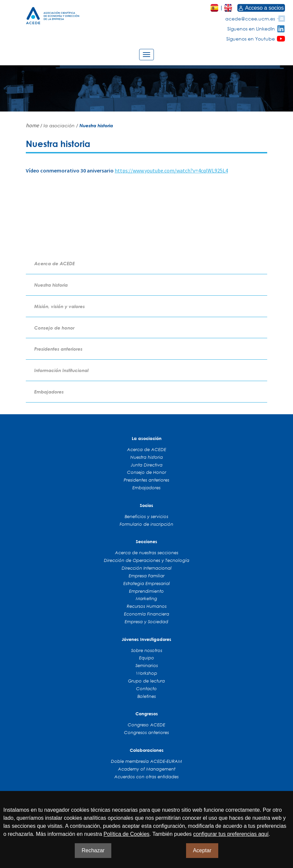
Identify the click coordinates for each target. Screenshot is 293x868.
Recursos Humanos (147, 606)
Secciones (146, 541)
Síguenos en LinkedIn (251, 29)
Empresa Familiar (147, 576)
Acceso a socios (261, 8)
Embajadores (49, 392)
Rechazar (93, 850)
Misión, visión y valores (60, 306)
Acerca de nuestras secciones (147, 553)
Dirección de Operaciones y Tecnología (147, 560)
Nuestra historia (51, 285)
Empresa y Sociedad (146, 622)
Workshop (147, 673)
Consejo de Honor (147, 472)
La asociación (147, 438)
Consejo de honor (54, 328)
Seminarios (147, 665)
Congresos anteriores (146, 732)
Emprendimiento (146, 591)
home (32, 125)
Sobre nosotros (147, 650)
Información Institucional (61, 370)
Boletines (147, 696)
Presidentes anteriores (58, 349)
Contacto (146, 689)
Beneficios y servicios (146, 516)
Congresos (147, 714)
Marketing (146, 598)
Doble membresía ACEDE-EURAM (146, 761)
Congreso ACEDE (146, 725)
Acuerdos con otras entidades (146, 777)
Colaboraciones (147, 750)
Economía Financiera (147, 614)
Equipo (147, 658)
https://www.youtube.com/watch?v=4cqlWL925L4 (171, 170)
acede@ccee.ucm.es (250, 19)
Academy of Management (147, 769)
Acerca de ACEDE (54, 263)
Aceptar (202, 850)
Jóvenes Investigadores (146, 639)
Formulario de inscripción (146, 524)
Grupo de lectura (146, 681)
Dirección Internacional (147, 568)
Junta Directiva (147, 465)
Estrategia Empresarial (147, 583)
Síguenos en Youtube (251, 39)
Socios (146, 505)
